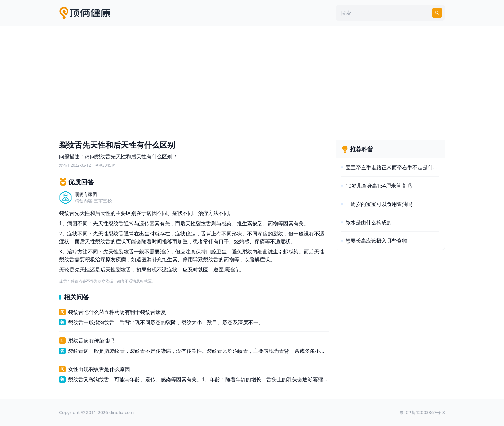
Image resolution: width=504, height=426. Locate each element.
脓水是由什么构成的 (369, 222)
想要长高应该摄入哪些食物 (376, 241)
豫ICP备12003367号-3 (422, 412)
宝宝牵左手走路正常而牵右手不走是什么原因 (392, 167)
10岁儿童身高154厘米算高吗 (379, 186)
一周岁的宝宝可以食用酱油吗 (379, 204)
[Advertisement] (252, 81)
